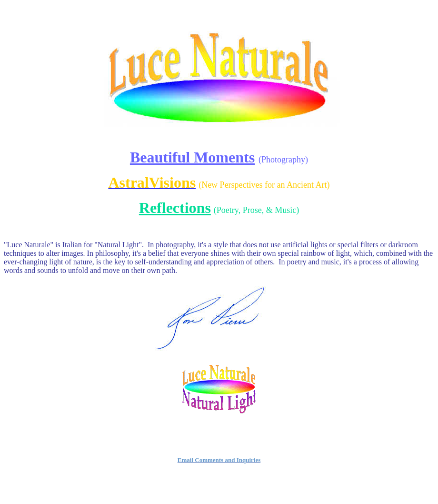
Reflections (175, 208)
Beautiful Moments (192, 157)
